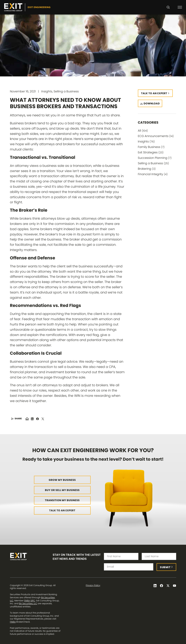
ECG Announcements (156, 136)
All (143, 131)
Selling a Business (153, 163)
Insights (146, 141)
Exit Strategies (151, 152)
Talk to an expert (154, 93)
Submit (165, 567)
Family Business (151, 147)
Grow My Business (62, 480)
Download (152, 103)
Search (168, 10)
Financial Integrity (153, 174)
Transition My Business (62, 500)
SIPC (33, 601)
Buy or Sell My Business (62, 490)
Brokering (147, 169)
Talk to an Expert (62, 510)
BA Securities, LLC (28, 604)
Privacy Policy (93, 586)
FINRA (27, 601)
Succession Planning (155, 158)
